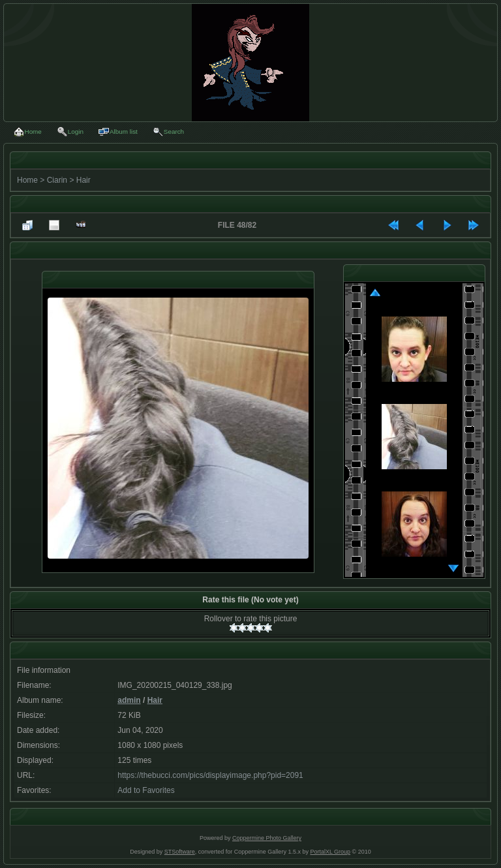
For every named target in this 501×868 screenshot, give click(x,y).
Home (27, 180)
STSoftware (180, 852)
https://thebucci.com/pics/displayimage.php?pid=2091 (210, 775)
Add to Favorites (146, 790)
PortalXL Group (330, 852)
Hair (83, 180)
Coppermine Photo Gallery (267, 838)
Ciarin (57, 180)
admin (129, 700)
